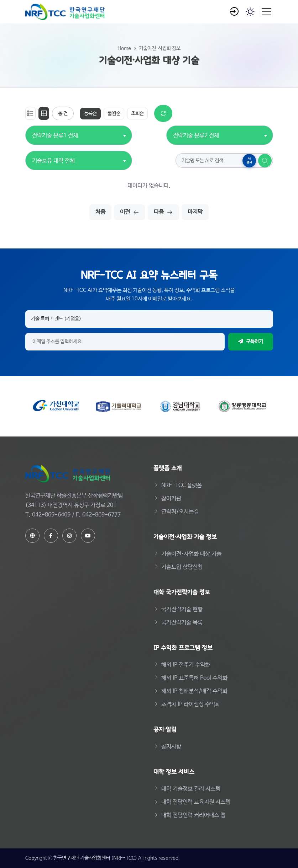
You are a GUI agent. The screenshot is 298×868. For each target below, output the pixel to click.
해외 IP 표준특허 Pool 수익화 (194, 678)
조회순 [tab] (137, 113)
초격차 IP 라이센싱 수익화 (191, 704)
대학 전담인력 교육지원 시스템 (196, 802)
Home (124, 48)
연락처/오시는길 (180, 512)
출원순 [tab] (114, 113)
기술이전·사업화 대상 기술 (191, 554)
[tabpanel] (149, 162)
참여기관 (171, 499)
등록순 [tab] (90, 113)
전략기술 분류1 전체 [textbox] (55, 136)
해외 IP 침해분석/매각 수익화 (194, 691)
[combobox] (55, 132)
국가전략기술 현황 (182, 609)
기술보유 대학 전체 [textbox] (53, 161)
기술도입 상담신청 (182, 567)
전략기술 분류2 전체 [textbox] (196, 136)
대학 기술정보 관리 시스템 (191, 789)
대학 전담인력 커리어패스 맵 (193, 815)
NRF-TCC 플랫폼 (182, 485)
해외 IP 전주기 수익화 (186, 665)
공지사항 (171, 747)
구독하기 (251, 342)
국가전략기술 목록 (182, 623)
